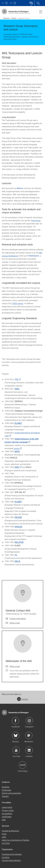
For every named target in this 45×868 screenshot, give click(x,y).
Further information (18, 618)
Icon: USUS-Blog (23, 765)
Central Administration (11, 860)
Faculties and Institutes (12, 854)
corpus (17, 448)
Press (4, 834)
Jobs (4, 837)
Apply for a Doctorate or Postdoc (16, 840)
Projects (14, 18)
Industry (5, 796)
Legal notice (7, 807)
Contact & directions (10, 831)
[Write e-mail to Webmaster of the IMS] (13, 666)
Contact (23, 699)
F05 (11, 3)
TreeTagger (36, 220)
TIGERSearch (33, 256)
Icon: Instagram (29, 721)
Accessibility (7, 813)
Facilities (6, 857)
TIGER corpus (17, 303)
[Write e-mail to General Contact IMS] (13, 623)
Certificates (7, 816)
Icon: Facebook (15, 721)
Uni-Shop (6, 843)
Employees (6, 790)
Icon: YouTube (16, 750)
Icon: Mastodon (29, 735)
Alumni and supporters (11, 793)
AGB (4, 820)
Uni (3, 3)
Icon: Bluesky (16, 735)
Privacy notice (8, 810)
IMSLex (20, 188)
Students (6, 787)
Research (7, 18)
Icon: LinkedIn (29, 750)
